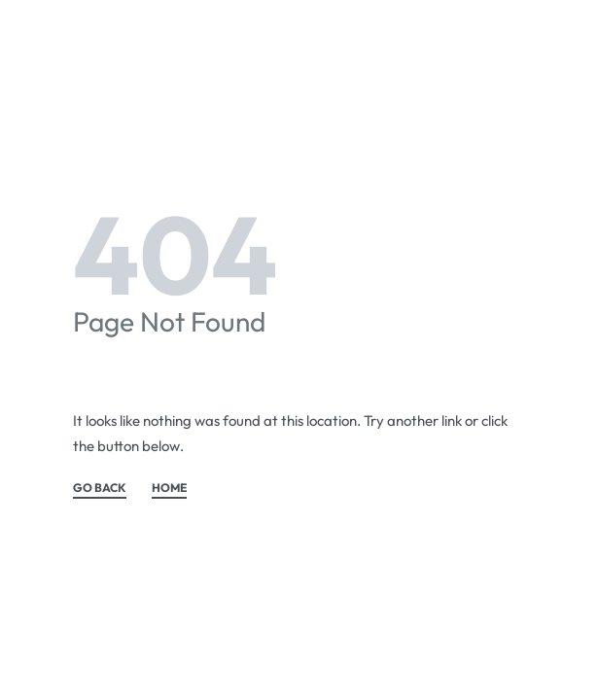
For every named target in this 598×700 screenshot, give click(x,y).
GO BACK (100, 489)
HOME (169, 489)
